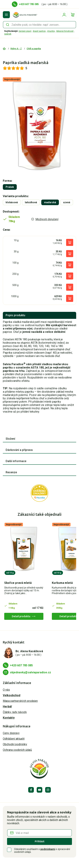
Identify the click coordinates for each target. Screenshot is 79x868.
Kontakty (9, 718)
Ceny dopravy (11, 733)
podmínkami (48, 849)
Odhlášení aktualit (14, 739)
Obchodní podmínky (15, 744)
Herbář (7, 706)
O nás (6, 690)
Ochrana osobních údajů (17, 750)
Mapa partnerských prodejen (20, 701)
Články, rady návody (15, 712)
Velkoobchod (12, 695)
